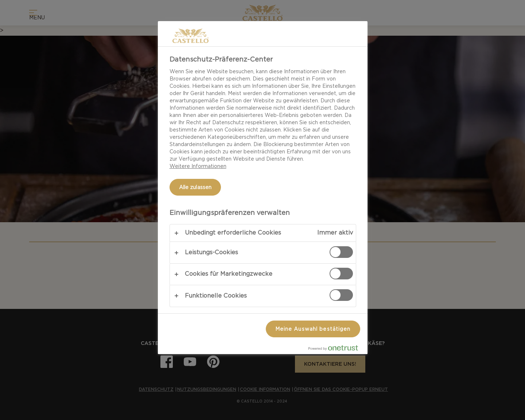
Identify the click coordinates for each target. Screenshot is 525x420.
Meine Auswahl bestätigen (313, 329)
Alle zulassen (195, 187)
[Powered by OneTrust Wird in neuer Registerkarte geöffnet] (336, 350)
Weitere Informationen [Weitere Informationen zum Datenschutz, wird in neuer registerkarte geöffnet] (198, 166)
